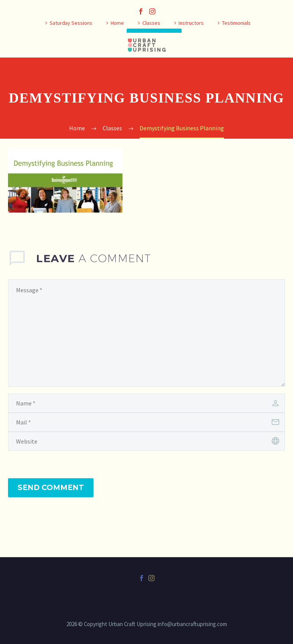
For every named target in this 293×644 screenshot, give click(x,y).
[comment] (146, 333)
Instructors (191, 23)
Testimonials (236, 23)
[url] (146, 441)
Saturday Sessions (71, 23)
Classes (151, 23)
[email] (146, 422)
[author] (146, 403)
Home (117, 23)
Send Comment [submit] (51, 488)
